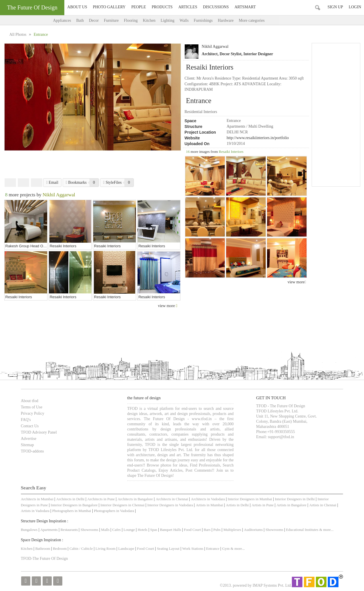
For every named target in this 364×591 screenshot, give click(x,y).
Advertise (29, 439)
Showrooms (90, 530)
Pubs (217, 530)
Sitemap (27, 445)
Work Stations (193, 548)
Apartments (49, 530)
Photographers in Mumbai (72, 511)
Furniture (111, 20)
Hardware (226, 20)
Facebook (10, 183)
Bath (80, 20)
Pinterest (37, 183)
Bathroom (43, 548)
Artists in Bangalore (292, 505)
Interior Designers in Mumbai (250, 499)
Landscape (126, 548)
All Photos (18, 34)
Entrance (213, 548)
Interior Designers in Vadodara (170, 505)
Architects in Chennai (172, 499)
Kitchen (149, 20)
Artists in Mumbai (209, 505)
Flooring (131, 20)
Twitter (23, 183)
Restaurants (69, 530)
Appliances (62, 20)
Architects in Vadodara (208, 499)
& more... (327, 530)
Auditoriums (253, 530)
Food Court (192, 530)
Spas (154, 530)
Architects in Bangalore (135, 499)
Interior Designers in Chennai (122, 505)
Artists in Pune (263, 505)
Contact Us (30, 426)
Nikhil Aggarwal (215, 47)
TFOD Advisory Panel (39, 432)
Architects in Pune (101, 499)
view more (297, 282)
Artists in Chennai (323, 505)
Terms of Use (32, 407)
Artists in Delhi (237, 505)
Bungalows (29, 530)
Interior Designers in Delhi (295, 499)
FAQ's (26, 420)
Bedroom (60, 548)
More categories (257, 20)
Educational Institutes (302, 530)
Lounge (129, 530)
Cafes (117, 530)
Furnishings (203, 20)
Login (355, 7)
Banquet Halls (171, 530)
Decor (94, 20)
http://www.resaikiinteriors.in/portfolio (258, 138)
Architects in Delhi (70, 499)
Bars (207, 530)
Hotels (142, 530)
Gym (226, 548)
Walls (184, 20)
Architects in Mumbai (37, 499)
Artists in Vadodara (35, 511)
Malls (106, 530)
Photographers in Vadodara (114, 511)
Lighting (168, 20)
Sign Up (335, 7)
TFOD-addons (32, 451)
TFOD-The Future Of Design (44, 559)
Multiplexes (232, 530)
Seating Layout (168, 548)
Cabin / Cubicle (82, 548)
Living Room (106, 548)
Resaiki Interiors (231, 152)
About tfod (30, 401)
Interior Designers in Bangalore (74, 505)
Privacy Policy (33, 413)
